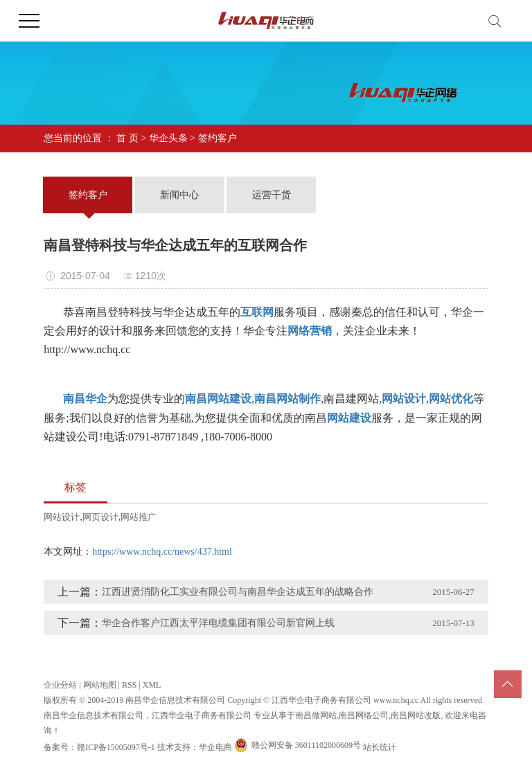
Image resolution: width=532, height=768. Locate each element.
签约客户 (218, 138)
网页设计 (100, 517)
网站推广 (139, 517)
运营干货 (272, 195)
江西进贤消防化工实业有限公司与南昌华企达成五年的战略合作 (238, 592)
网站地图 (100, 685)
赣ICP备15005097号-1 (116, 747)
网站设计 (62, 517)
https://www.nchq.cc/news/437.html (162, 552)
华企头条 (168, 138)
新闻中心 (179, 195)
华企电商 (215, 747)
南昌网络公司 (364, 715)
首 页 (127, 138)
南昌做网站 (316, 715)
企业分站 (60, 685)
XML (152, 685)
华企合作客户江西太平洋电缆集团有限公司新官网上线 (218, 623)
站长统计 (380, 747)
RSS (129, 685)
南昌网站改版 (416, 715)
